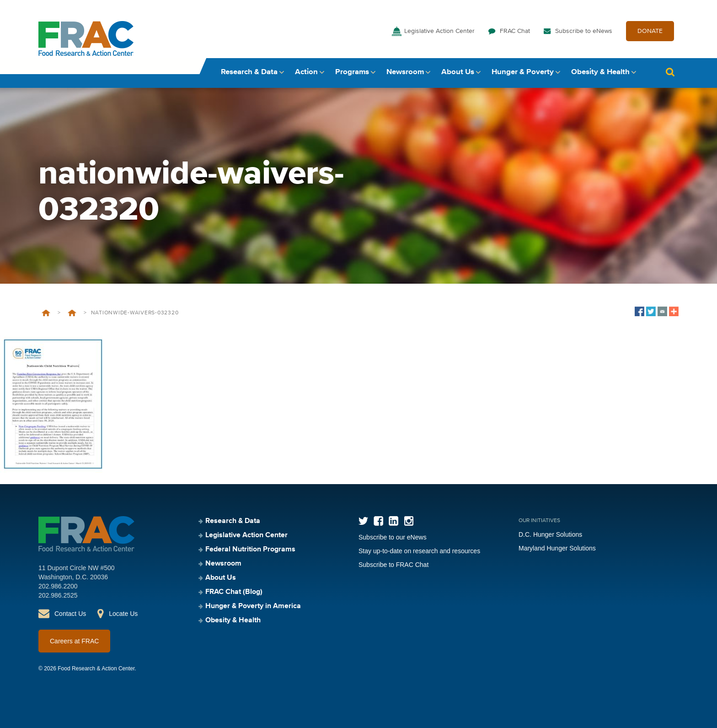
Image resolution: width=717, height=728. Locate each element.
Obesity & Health (600, 72)
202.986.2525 (58, 595)
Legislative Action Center (439, 31)
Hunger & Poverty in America (253, 606)
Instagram (409, 521)
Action (306, 72)
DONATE (650, 31)
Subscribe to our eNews (393, 537)
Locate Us (123, 614)
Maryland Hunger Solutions (557, 548)
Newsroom (405, 72)
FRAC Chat (515, 31)
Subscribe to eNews (584, 31)
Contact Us (70, 614)
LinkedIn (393, 521)
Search (670, 72)
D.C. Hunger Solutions (550, 534)
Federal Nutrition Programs (250, 550)
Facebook (378, 521)
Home (46, 313)
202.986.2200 (58, 586)
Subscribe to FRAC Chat (393, 565)
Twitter (363, 521)
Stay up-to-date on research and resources (419, 551)
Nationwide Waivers (72, 313)
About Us (458, 72)
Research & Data (249, 72)
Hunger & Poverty (523, 72)
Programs (352, 72)
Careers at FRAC (74, 641)
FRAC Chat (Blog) (234, 592)
